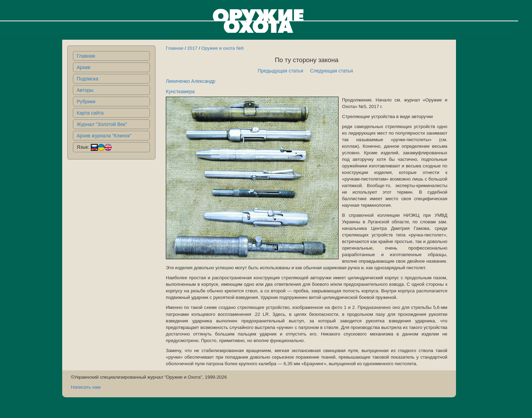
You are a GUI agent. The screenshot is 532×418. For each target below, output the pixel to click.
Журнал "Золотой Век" (102, 124)
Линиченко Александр (191, 81)
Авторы (85, 90)
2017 (192, 48)
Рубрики (86, 101)
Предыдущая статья (281, 71)
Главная (86, 56)
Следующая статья (332, 71)
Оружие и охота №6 (223, 48)
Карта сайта (90, 113)
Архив (83, 67)
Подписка (87, 79)
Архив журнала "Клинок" (104, 136)
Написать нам (86, 387)
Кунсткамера (180, 91)
